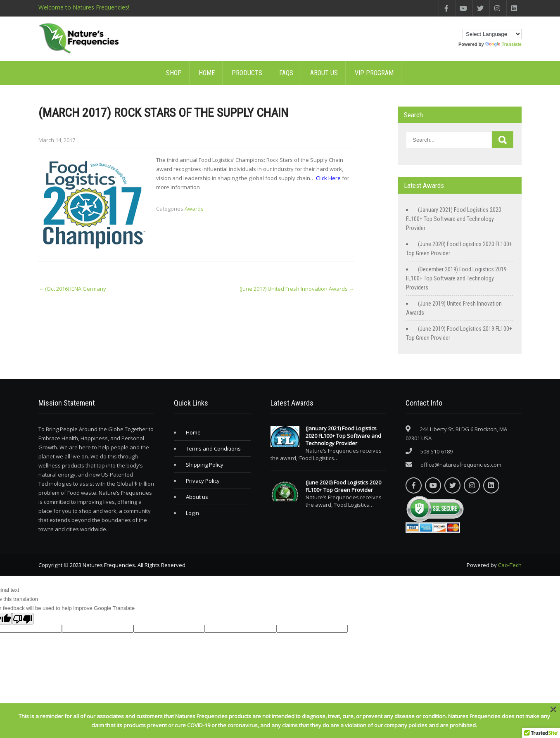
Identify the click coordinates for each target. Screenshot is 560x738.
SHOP (174, 73)
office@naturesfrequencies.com (461, 465)
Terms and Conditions (213, 448)
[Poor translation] (23, 619)
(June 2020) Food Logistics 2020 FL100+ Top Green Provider (343, 486)
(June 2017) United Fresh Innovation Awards (297, 289)
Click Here (328, 178)
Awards (194, 209)
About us (324, 73)
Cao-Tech (510, 565)
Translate (503, 44)
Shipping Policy (205, 465)
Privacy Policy (203, 481)
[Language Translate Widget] (492, 34)
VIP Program (374, 73)
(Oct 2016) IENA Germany (72, 289)
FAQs (286, 73)
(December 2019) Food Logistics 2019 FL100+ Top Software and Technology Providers (456, 278)
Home (207, 73)
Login (192, 513)
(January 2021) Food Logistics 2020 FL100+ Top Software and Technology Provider (454, 219)
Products (247, 73)
